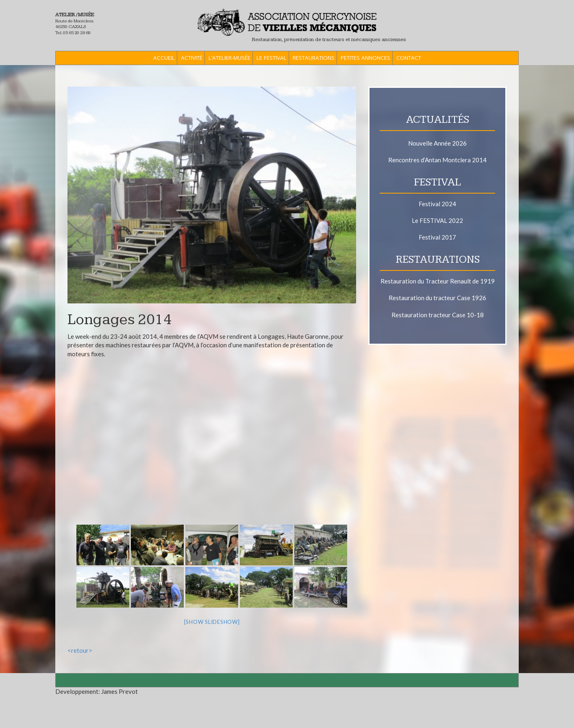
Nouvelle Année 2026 (437, 143)
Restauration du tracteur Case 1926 (437, 298)
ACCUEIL (164, 58)
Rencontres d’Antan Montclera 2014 (437, 160)
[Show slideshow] (212, 622)
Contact (409, 58)
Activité (192, 58)
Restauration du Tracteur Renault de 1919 (438, 281)
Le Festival (272, 58)
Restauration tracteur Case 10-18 (438, 315)
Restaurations (314, 58)
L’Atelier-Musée (229, 58)
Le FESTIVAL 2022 (437, 220)
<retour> (80, 650)
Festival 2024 (437, 204)
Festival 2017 (437, 237)
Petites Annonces (365, 58)
